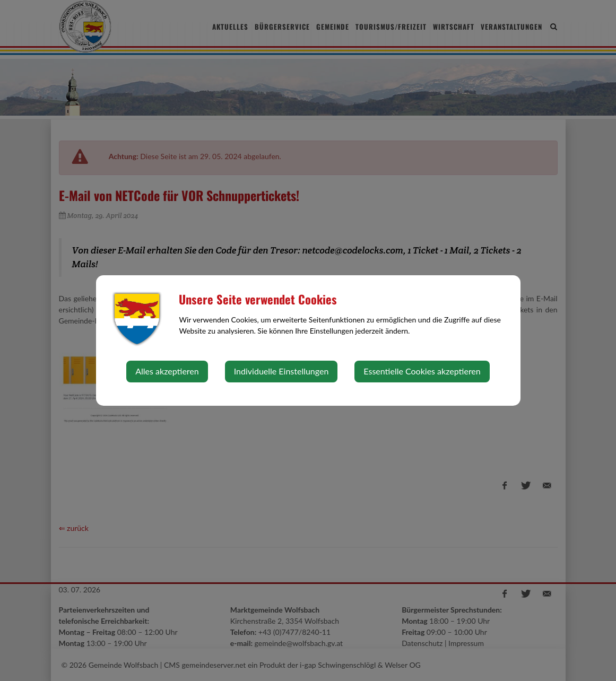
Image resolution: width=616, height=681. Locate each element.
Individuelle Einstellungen (281, 371)
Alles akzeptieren (167, 371)
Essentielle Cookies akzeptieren (422, 371)
